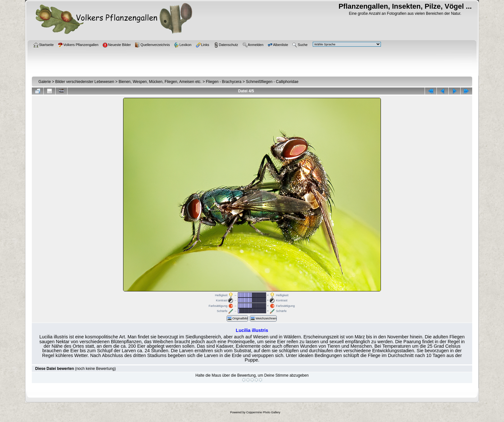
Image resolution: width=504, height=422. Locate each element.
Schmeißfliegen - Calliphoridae (272, 82)
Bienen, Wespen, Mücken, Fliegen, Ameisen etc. (160, 82)
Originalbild (237, 318)
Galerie (45, 82)
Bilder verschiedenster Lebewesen (85, 82)
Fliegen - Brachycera (224, 82)
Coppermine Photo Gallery (263, 412)
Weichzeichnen (263, 318)
